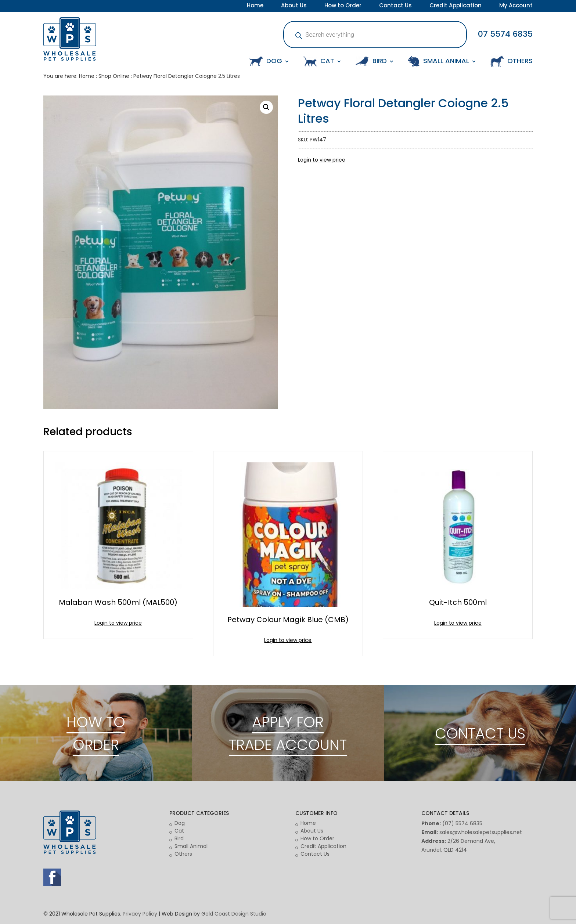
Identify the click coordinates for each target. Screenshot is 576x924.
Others (183, 854)
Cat (179, 831)
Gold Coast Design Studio (234, 914)
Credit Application (456, 6)
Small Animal (191, 846)
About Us (294, 6)
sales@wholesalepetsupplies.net (481, 832)
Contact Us (395, 6)
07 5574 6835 (505, 34)
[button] (266, 107)
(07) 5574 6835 (462, 823)
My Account (516, 6)
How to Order (343, 6)
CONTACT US (480, 733)
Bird (179, 838)
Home (255, 6)
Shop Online (114, 76)
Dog (180, 823)
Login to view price (322, 160)
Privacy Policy (140, 914)
